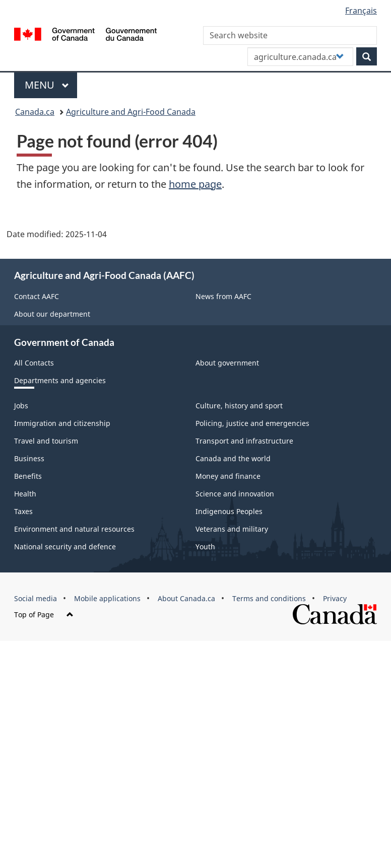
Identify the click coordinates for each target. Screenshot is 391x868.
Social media (36, 598)
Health (25, 494)
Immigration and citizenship (62, 423)
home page (195, 184)
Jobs (21, 406)
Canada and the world (233, 458)
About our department (52, 314)
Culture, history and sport (239, 406)
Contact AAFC (37, 296)
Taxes (23, 511)
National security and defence (65, 547)
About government (227, 363)
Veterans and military (232, 529)
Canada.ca (35, 112)
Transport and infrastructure (244, 441)
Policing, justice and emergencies (252, 423)
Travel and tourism (46, 441)
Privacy (335, 598)
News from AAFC (223, 296)
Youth (205, 547)
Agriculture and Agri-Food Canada (131, 112)
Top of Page (44, 614)
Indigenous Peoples (229, 511)
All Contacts (34, 363)
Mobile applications (107, 598)
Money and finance (228, 476)
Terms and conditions (269, 598)
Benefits (28, 476)
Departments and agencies (60, 380)
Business (29, 458)
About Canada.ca (186, 598)
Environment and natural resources (74, 529)
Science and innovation (235, 494)
